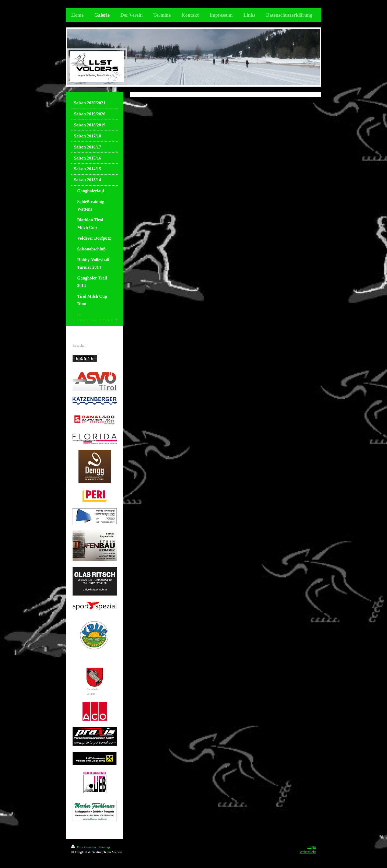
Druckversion (84, 847)
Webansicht (308, 852)
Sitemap (104, 847)
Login (312, 847)
